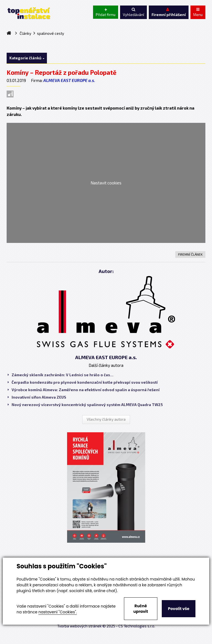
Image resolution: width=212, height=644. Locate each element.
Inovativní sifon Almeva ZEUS (37, 397)
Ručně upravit (141, 609)
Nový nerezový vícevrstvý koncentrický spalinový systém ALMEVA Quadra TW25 (85, 405)
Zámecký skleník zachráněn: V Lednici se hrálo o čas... (61, 375)
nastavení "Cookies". (58, 612)
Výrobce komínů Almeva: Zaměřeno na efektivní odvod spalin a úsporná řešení (84, 390)
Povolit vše (178, 609)
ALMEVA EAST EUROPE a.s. (69, 80)
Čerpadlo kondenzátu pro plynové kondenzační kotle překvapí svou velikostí (83, 382)
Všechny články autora (106, 419)
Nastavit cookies (106, 183)
